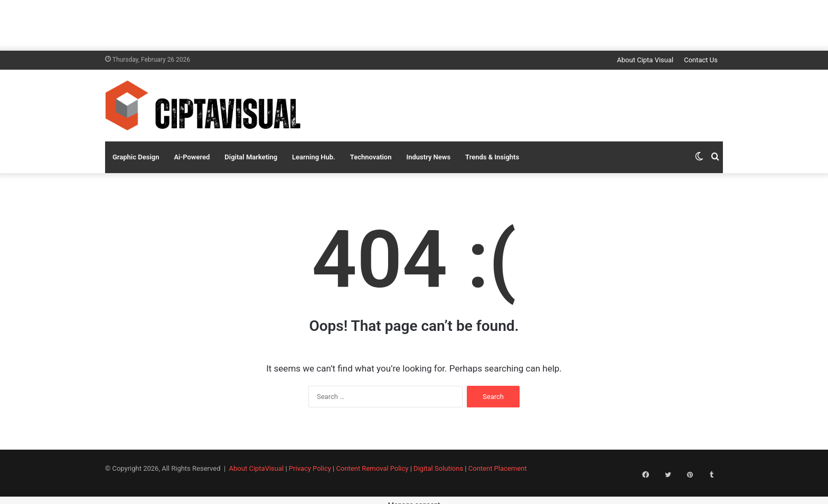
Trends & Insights (492, 157)
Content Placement (498, 468)
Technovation (371, 157)
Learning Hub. (314, 157)
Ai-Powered (192, 157)
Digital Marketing (251, 157)
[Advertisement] (414, 24)
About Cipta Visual (645, 60)
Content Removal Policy (373, 468)
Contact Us (701, 60)
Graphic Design (136, 157)
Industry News (429, 157)
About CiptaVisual (257, 468)
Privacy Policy (310, 468)
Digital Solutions (438, 468)
